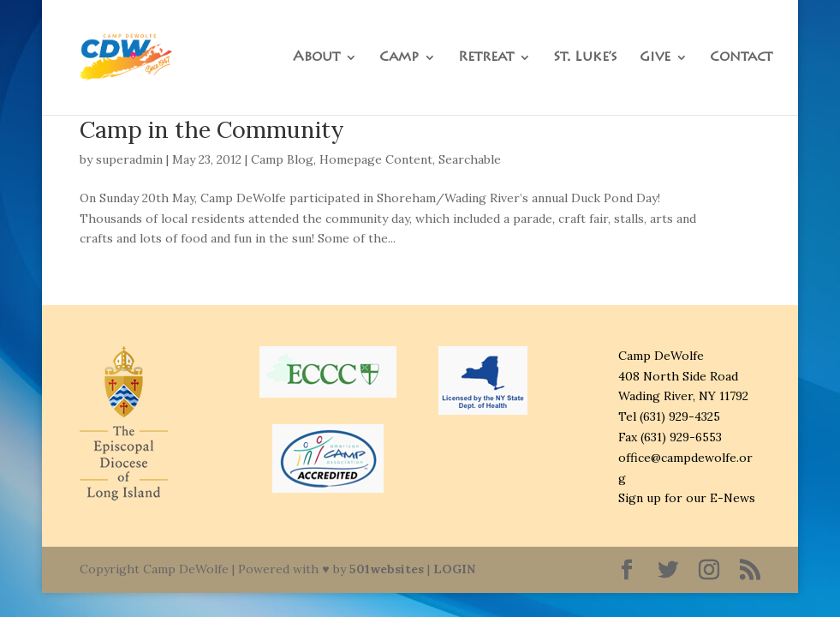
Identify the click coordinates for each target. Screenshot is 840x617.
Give (655, 58)
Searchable (470, 159)
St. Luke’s (585, 58)
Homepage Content (376, 159)
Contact (741, 58)
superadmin (129, 159)
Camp (399, 58)
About (316, 58)
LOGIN (454, 569)
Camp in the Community (212, 129)
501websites (387, 569)
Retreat (486, 58)
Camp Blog (282, 159)
